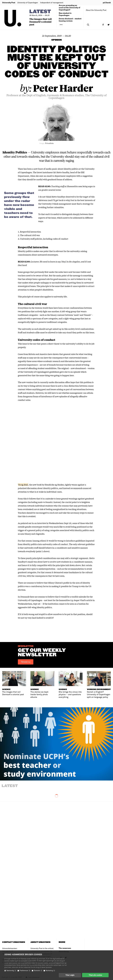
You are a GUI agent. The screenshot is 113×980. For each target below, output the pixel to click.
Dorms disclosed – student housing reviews (70, 20)
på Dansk (107, 2)
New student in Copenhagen (65, 14)
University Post (9, 2)
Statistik (38, 970)
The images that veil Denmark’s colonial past (40, 22)
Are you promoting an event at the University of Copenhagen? (69, 7)
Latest (40, 12)
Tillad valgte (70, 975)
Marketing (50, 970)
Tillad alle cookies (95, 975)
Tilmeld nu (26, 662)
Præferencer (25, 970)
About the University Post (96, 10)
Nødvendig (11, 970)
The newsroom (65, 948)
